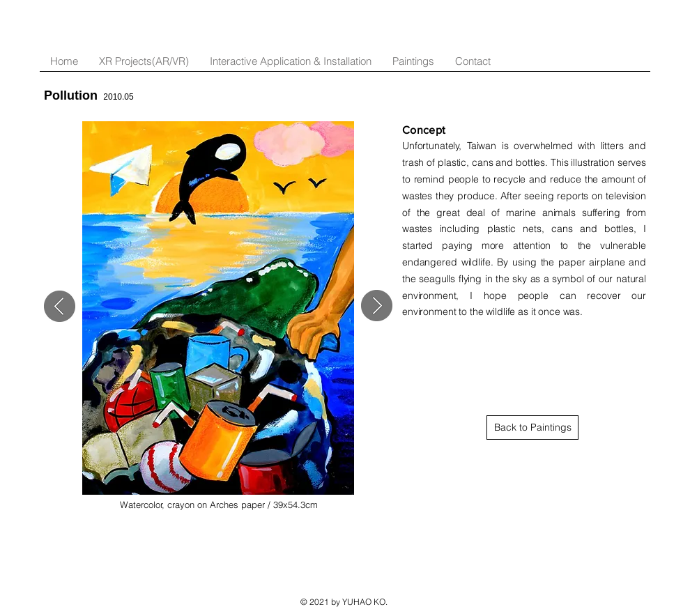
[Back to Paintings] (532, 428)
